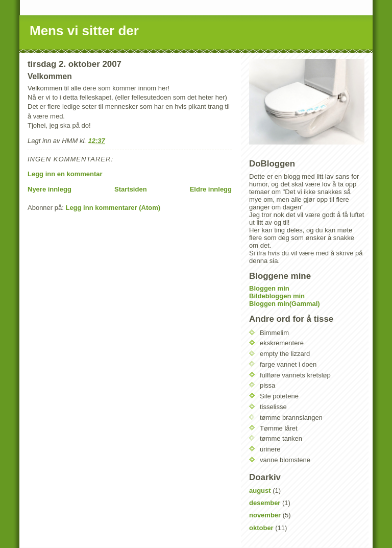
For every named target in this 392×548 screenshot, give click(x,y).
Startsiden (131, 189)
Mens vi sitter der (84, 31)
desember (265, 503)
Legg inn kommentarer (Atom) (113, 208)
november (265, 515)
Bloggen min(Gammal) (285, 304)
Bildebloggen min (277, 296)
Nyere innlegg (50, 189)
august (260, 491)
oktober (261, 528)
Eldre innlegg (211, 189)
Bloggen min (269, 288)
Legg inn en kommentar (65, 174)
